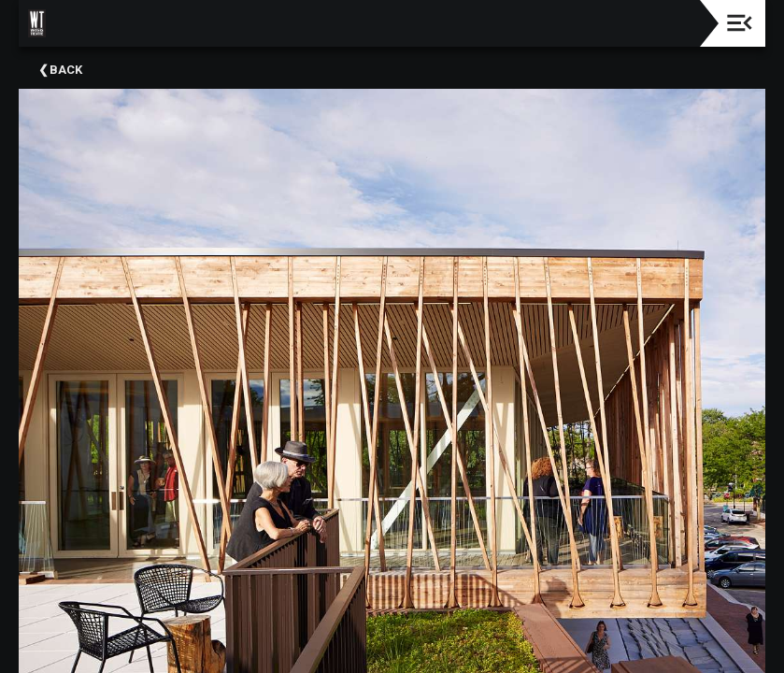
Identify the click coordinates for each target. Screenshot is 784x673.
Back (66, 70)
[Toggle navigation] (740, 23)
